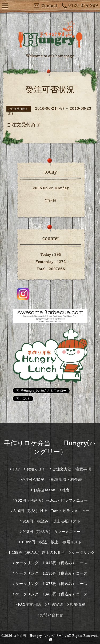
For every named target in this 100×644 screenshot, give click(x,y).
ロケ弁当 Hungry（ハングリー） (39, 636)
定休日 (51, 200)
